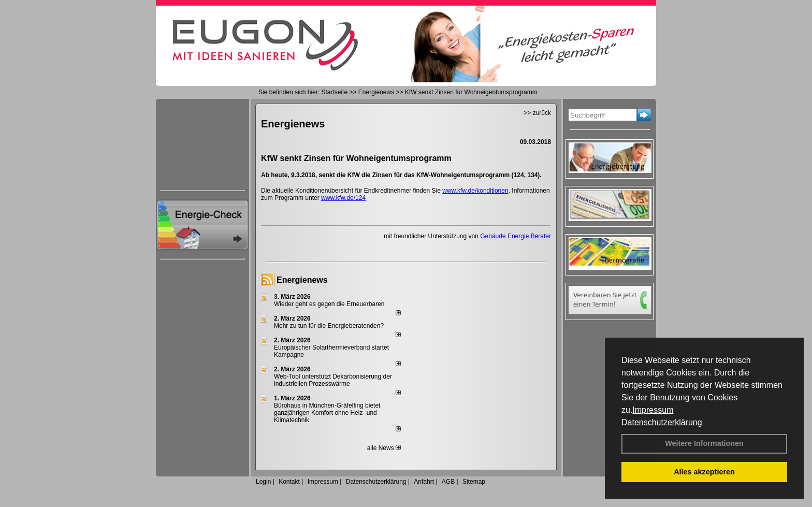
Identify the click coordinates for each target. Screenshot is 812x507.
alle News (384, 448)
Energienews (302, 280)
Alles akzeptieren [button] (704, 472)
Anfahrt (424, 482)
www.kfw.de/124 (343, 198)
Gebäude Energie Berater (516, 236)
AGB (448, 482)
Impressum (653, 410)
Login (263, 482)
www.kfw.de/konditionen (475, 191)
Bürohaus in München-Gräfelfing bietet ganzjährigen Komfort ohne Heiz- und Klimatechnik (327, 413)
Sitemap (474, 482)
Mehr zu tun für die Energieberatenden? (329, 326)
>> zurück (537, 113)
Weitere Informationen (704, 443)
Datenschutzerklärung (662, 422)
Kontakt (289, 482)
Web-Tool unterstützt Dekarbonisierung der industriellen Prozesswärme (333, 380)
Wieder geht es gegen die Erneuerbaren (329, 304)
